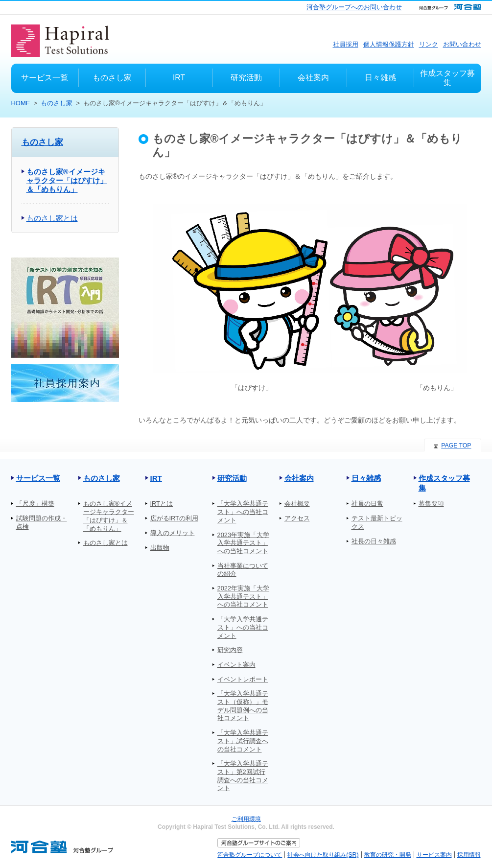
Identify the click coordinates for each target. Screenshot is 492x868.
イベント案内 (236, 665)
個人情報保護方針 (389, 44)
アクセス (297, 518)
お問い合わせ (462, 44)
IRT (156, 478)
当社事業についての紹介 (243, 570)
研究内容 (230, 650)
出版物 (160, 548)
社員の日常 (367, 504)
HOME (21, 103)
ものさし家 (57, 103)
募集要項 (431, 504)
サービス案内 (434, 855)
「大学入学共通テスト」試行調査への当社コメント (243, 741)
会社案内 (299, 478)
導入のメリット (173, 533)
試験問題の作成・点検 (42, 522)
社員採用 (346, 44)
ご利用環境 (246, 819)
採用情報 (469, 855)
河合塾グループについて (250, 855)
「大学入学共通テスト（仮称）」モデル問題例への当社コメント (243, 706)
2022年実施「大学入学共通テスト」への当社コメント (244, 596)
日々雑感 (366, 478)
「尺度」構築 (35, 504)
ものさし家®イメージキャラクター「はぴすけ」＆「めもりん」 (67, 180)
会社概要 (297, 504)
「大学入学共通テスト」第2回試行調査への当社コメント (243, 776)
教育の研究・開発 (388, 855)
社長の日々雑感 (374, 541)
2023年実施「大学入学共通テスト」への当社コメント (244, 543)
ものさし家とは (52, 218)
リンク (429, 44)
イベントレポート (243, 679)
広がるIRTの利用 (174, 518)
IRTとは (162, 504)
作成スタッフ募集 (444, 483)
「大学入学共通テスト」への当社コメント (243, 512)
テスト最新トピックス (377, 522)
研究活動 (232, 478)
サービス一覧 (38, 478)
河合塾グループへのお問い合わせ (354, 7)
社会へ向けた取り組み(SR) (323, 855)
